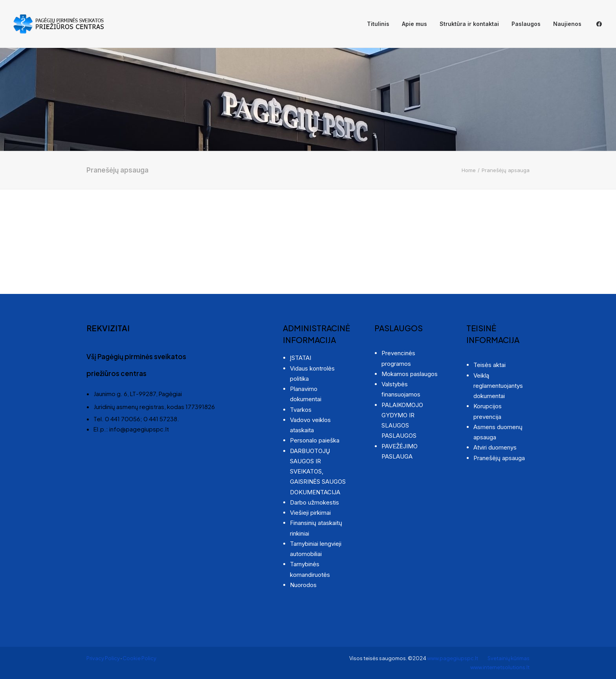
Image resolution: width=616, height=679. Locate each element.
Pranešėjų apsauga (499, 458)
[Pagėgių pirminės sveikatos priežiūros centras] (59, 24)
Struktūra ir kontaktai (469, 24)
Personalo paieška (315, 440)
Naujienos (567, 24)
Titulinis (378, 24)
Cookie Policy (139, 658)
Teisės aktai (489, 365)
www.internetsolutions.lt (500, 667)
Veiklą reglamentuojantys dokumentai (498, 386)
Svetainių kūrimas (509, 658)
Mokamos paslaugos (410, 374)
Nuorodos (303, 585)
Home (469, 170)
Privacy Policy (103, 658)
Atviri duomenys (495, 447)
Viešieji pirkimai (310, 513)
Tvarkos (301, 410)
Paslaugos (526, 24)
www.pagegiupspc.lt (453, 658)
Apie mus (414, 24)
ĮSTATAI (301, 358)
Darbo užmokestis (314, 502)
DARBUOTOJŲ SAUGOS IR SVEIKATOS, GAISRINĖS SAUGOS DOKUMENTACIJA (318, 472)
